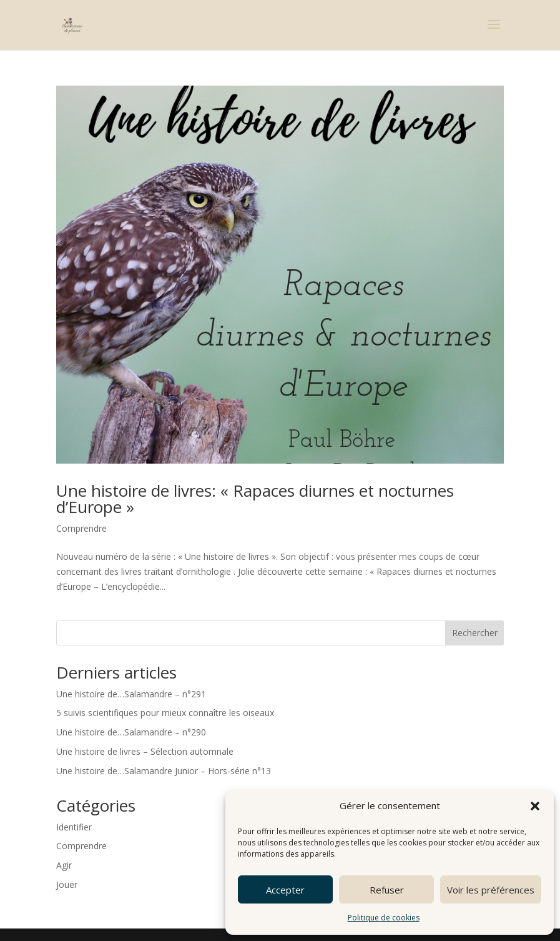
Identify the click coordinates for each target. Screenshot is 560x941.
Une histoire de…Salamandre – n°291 (131, 694)
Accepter (285, 890)
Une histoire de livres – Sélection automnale (145, 751)
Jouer (67, 884)
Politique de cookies (384, 918)
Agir (64, 865)
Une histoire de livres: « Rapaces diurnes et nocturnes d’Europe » (255, 499)
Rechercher (475, 633)
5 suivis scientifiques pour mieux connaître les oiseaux (165, 713)
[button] (535, 806)
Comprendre (81, 528)
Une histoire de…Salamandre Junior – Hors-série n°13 (164, 771)
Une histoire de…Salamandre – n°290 (131, 732)
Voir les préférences (491, 890)
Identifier (74, 827)
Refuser (387, 890)
